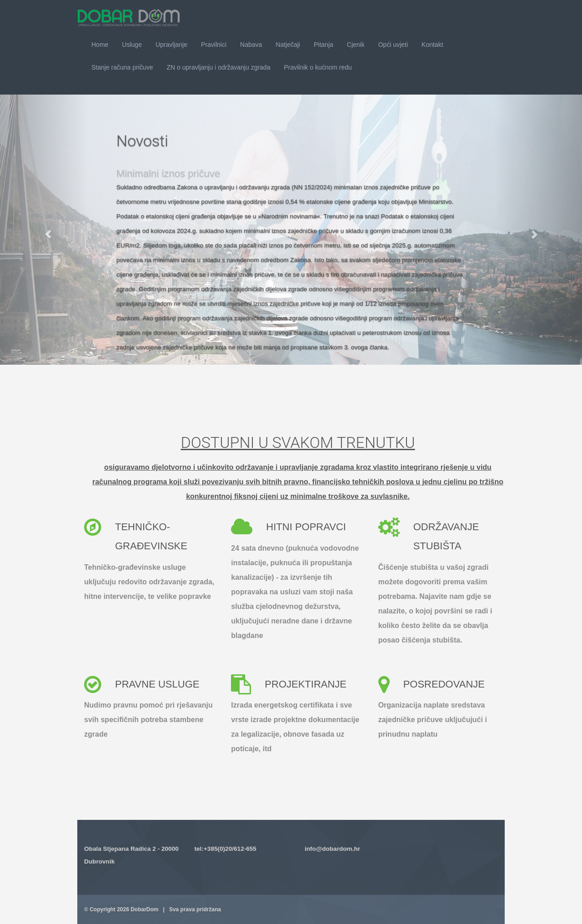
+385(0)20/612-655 (230, 849)
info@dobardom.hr (332, 849)
